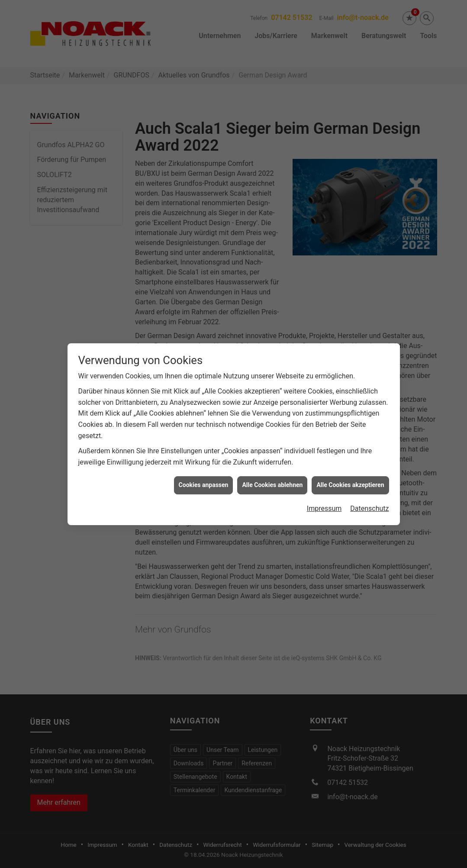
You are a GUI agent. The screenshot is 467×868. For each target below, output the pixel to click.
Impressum (324, 498)
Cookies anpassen (204, 474)
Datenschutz (369, 498)
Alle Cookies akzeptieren (350, 474)
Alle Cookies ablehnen (272, 474)
